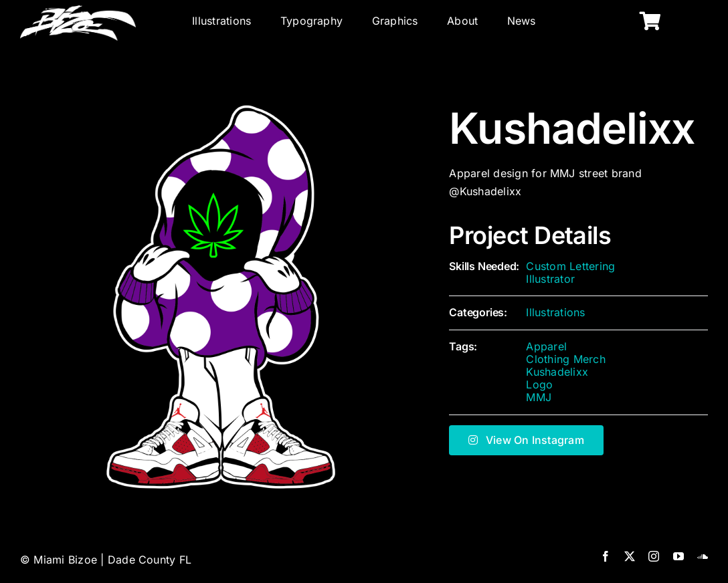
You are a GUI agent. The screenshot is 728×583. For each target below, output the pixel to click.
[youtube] (678, 556)
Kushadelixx (557, 372)
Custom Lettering (570, 266)
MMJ (539, 397)
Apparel (546, 346)
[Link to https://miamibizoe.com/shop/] (650, 21)
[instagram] (654, 556)
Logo (539, 384)
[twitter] (630, 556)
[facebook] (606, 556)
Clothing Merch (565, 359)
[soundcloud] (703, 556)
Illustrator (550, 279)
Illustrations (555, 312)
